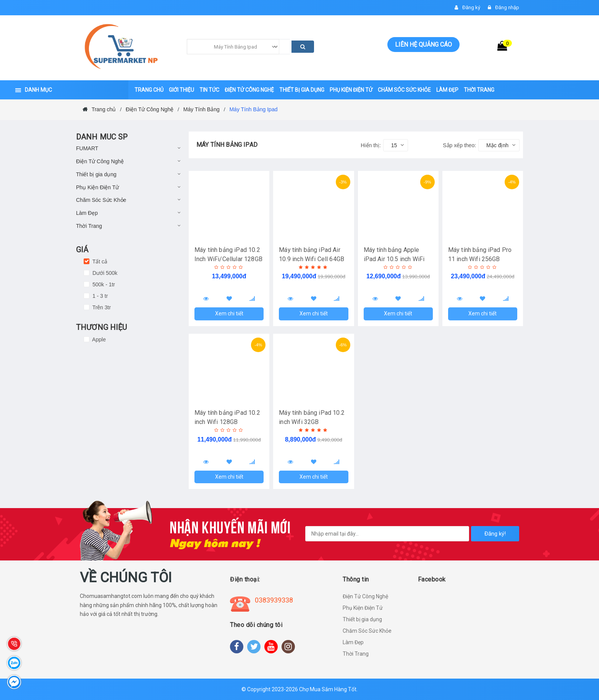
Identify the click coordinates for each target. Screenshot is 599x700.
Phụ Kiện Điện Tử (97, 187)
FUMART (87, 148)
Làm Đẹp (87, 213)
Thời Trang (89, 226)
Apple (98, 339)
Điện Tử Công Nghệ (100, 161)
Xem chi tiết (229, 313)
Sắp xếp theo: (459, 145)
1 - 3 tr (99, 296)
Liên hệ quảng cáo (423, 45)
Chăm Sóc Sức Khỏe (101, 200)
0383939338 (274, 600)
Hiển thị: (371, 145)
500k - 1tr (103, 284)
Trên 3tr (101, 307)
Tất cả (99, 261)
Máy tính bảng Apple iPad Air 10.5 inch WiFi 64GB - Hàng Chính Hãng (397, 259)
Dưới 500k (104, 273)
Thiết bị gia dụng (96, 174)
